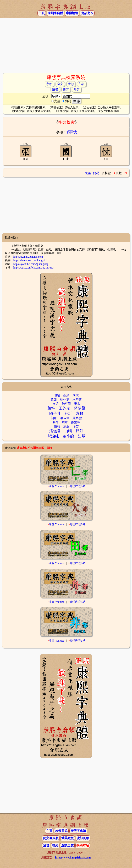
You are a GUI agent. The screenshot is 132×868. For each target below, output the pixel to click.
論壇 (46, 845)
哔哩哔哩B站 (78, 486)
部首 (82, 84)
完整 (88, 173)
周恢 (76, 395)
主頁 (42, 13)
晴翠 (65, 422)
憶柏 (57, 426)
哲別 (54, 399)
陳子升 (55, 413)
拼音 (66, 90)
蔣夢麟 (80, 408)
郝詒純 (53, 436)
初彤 (54, 418)
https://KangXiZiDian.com (28, 257)
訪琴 (81, 436)
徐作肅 (65, 399)
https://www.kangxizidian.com (73, 858)
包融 (57, 395)
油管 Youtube (57, 486)
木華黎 (77, 399)
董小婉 (68, 436)
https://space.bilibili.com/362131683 (33, 268)
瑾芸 (76, 426)
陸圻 (68, 413)
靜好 (80, 431)
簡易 (96, 173)
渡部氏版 (83, 838)
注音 (77, 90)
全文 (60, 84)
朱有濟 (66, 404)
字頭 (49, 84)
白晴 (68, 431)
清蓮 (66, 426)
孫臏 (66, 395)
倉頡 (71, 84)
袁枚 (80, 413)
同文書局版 (51, 838)
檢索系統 (61, 831)
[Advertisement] (66, 45)
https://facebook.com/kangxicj (30, 260)
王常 (77, 404)
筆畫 (55, 90)
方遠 (56, 404)
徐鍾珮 (76, 422)
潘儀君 (55, 431)
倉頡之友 (87, 13)
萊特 (51, 408)
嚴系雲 (77, 418)
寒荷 (56, 422)
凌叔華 (65, 418)
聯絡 (55, 845)
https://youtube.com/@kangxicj (31, 264)
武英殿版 (68, 838)
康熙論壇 (72, 13)
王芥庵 (64, 408)
